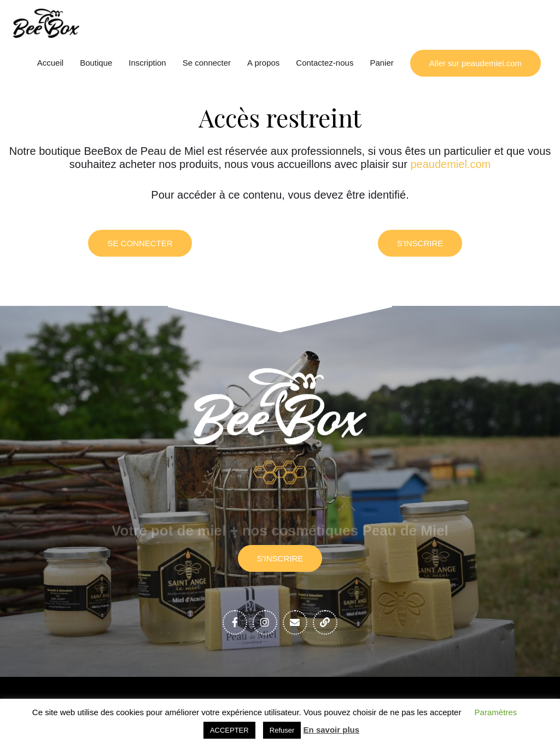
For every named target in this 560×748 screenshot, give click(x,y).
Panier (381, 63)
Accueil (50, 63)
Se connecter (207, 63)
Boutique (96, 63)
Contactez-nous (325, 63)
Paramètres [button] (496, 712)
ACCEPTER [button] (229, 730)
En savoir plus (332, 730)
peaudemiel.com (450, 164)
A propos (263, 63)
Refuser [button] (282, 730)
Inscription (147, 63)
